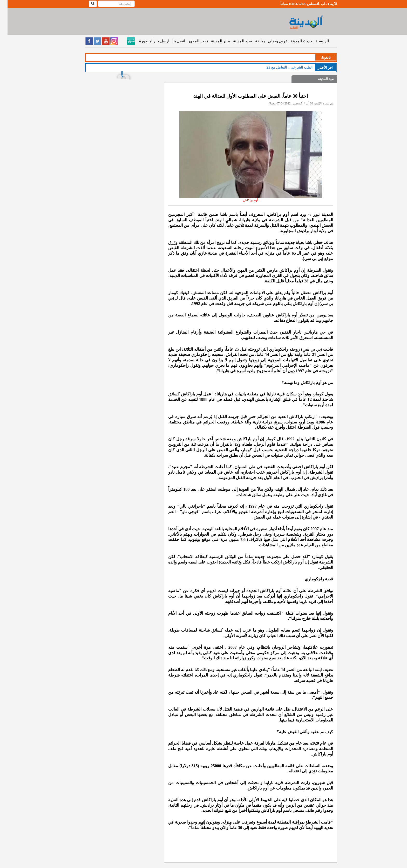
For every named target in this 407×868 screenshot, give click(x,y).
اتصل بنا (171, 41)
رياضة (252, 41)
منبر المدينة (213, 41)
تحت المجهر (191, 41)
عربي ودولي (270, 41)
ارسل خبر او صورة (147, 41)
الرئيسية (315, 41)
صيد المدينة (235, 41)
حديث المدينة (294, 41)
